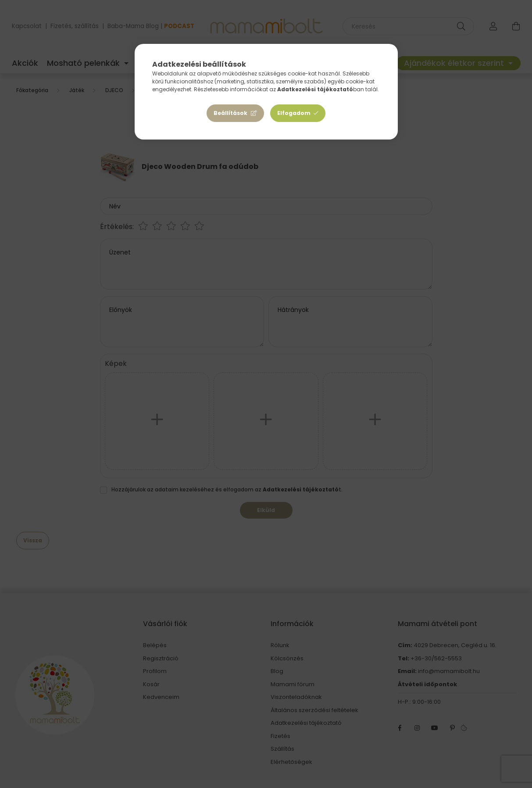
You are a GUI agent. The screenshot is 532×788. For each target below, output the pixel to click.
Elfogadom (294, 113)
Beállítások (230, 113)
